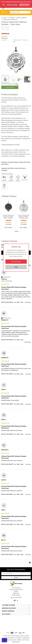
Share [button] (22, 302)
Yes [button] (15, 302)
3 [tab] (18, 231)
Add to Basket (8, 228)
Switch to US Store (12, 5)
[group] (16, 289)
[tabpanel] (5, 79)
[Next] (29, 79)
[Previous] (3, 79)
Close (16, 267)
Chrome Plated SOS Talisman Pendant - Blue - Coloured (8, 217)
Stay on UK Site (24, 5)
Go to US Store (16, 262)
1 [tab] (15, 231)
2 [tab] (16, 231)
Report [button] (18, 302)
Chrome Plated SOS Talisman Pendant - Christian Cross (24, 217)
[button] (16, 37)
